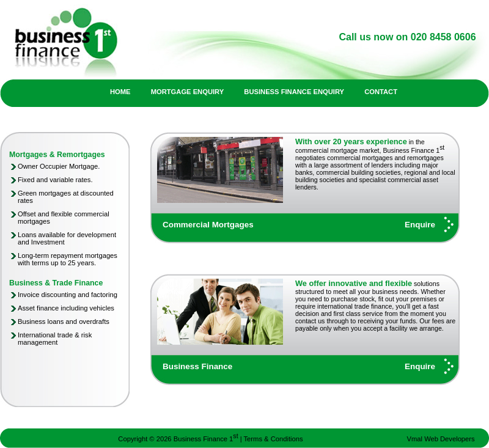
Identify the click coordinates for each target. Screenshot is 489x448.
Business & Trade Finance (56, 283)
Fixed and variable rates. (55, 180)
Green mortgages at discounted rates (66, 197)
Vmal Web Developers (441, 439)
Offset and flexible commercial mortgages (64, 218)
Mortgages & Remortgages (57, 155)
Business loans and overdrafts (64, 321)
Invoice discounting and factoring (68, 295)
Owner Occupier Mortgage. (59, 166)
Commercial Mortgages (208, 225)
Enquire (420, 225)
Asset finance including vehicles (66, 308)
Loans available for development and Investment (67, 238)
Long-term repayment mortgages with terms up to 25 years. (68, 259)
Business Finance (197, 366)
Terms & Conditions (274, 439)
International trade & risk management (55, 339)
